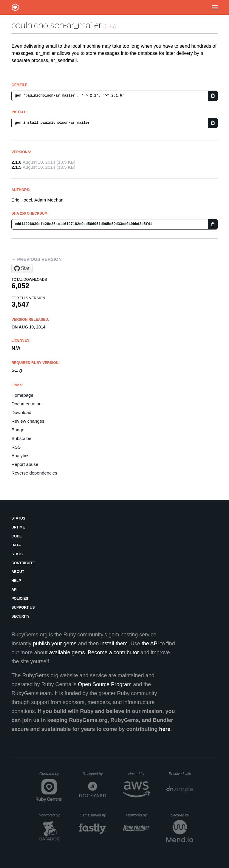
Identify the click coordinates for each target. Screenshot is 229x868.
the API (150, 644)
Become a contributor (113, 652)
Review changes (28, 421)
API (14, 590)
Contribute (23, 563)
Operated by (51, 776)
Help (16, 581)
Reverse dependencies (34, 473)
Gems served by (93, 815)
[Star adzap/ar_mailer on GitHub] (22, 269)
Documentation (26, 404)
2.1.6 (16, 162)
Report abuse (25, 464)
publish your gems (55, 644)
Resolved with (181, 774)
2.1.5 (16, 167)
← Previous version (36, 259)
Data (16, 545)
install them (114, 644)
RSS (16, 447)
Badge (18, 430)
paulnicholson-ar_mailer (57, 25)
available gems (67, 652)
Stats (17, 554)
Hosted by (139, 774)
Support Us (23, 607)
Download (21, 412)
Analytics (20, 456)
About (18, 572)
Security (20, 616)
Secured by (182, 815)
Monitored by (51, 815)
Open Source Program (105, 684)
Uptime (18, 527)
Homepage (22, 395)
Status (18, 518)
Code (17, 536)
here (165, 729)
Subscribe (21, 438)
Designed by (95, 774)
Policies (20, 599)
